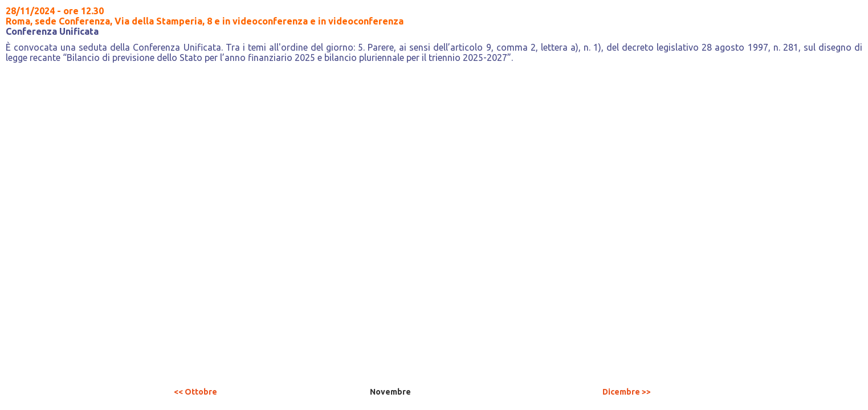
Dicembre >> (627, 392)
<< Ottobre (195, 392)
